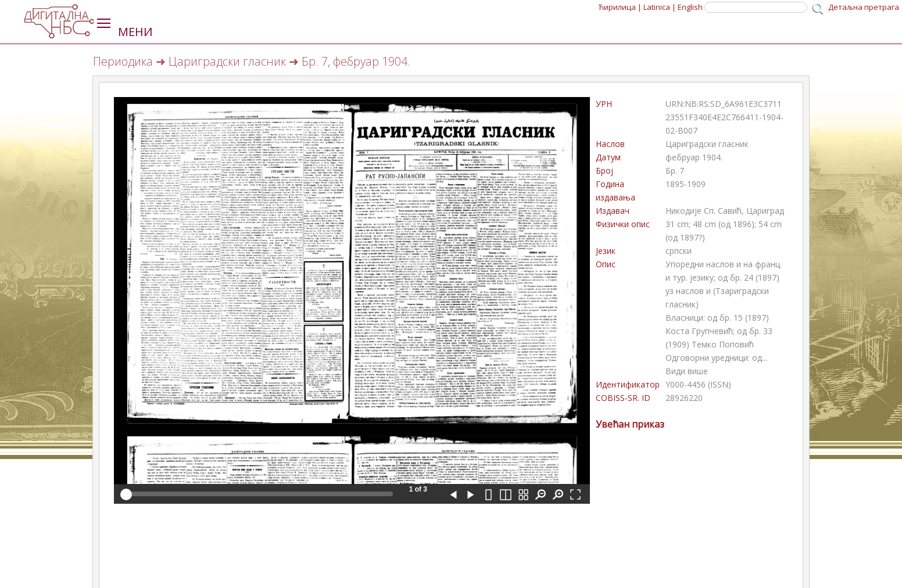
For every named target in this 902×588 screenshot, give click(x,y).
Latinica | (660, 7)
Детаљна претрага (864, 7)
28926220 (684, 398)
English (690, 7)
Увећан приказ (630, 424)
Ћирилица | (620, 7)
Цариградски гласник (227, 61)
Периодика (123, 61)
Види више (687, 371)
